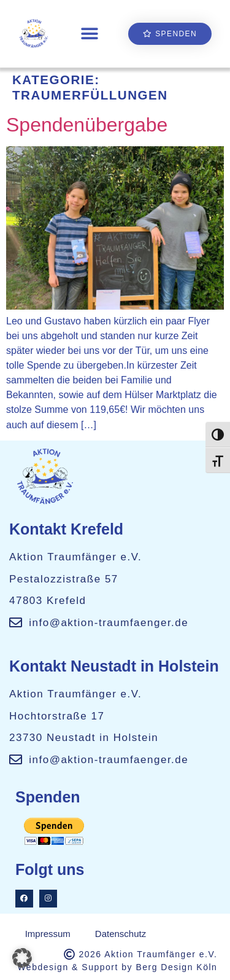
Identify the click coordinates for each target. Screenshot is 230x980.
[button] (89, 34)
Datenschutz (121, 934)
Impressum (48, 934)
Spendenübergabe (87, 125)
